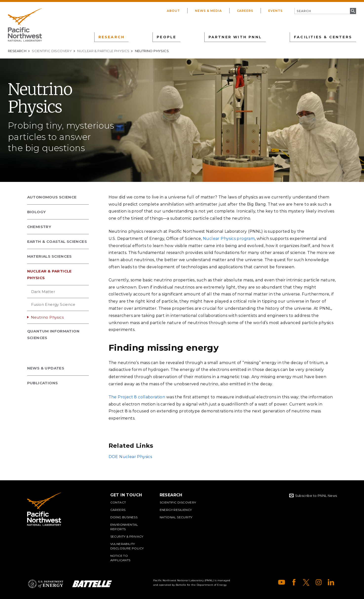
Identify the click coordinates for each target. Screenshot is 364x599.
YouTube (282, 582)
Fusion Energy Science (53, 304)
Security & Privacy (127, 536)
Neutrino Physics (47, 317)
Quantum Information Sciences (53, 334)
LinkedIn (331, 582)
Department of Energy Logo (46, 584)
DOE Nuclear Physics (130, 457)
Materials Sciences (49, 256)
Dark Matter (43, 292)
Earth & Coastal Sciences (57, 242)
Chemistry (39, 227)
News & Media (208, 11)
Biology (37, 212)
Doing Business (124, 517)
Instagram (319, 582)
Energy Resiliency (176, 510)
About (173, 11)
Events (275, 11)
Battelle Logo (92, 584)
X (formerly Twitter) (306, 582)
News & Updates (46, 368)
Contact (118, 502)
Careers (245, 11)
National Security (176, 517)
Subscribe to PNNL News (316, 496)
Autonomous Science (52, 197)
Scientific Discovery (52, 51)
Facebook (294, 582)
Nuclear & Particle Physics (103, 51)
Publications (43, 383)
